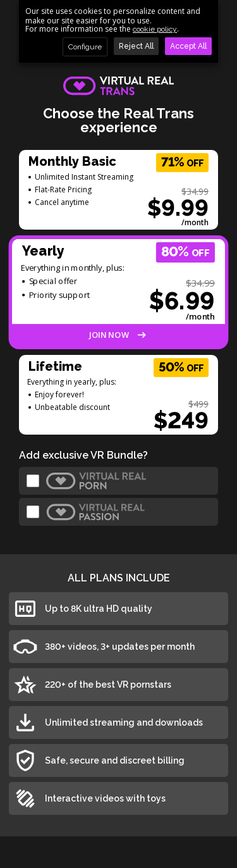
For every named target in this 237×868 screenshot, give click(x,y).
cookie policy (155, 29)
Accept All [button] (188, 46)
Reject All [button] (136, 46)
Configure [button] (85, 47)
